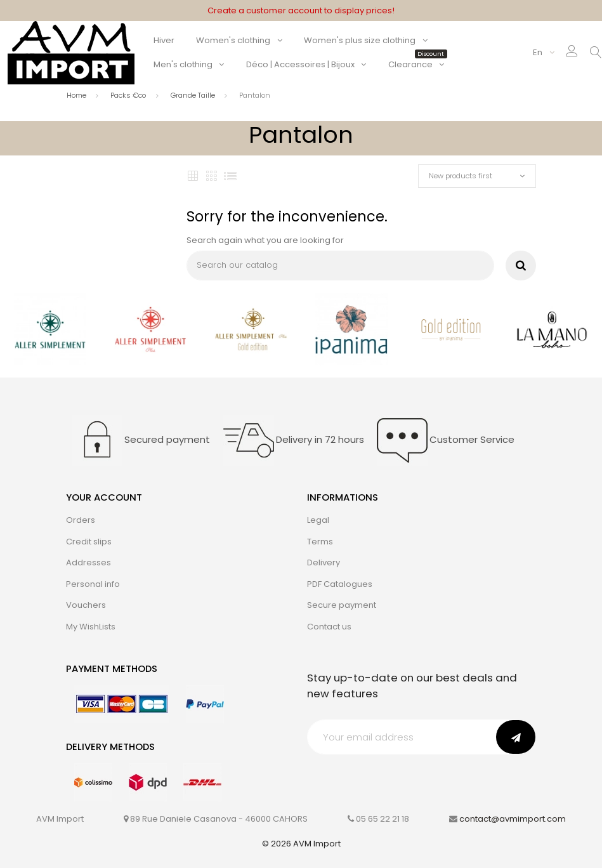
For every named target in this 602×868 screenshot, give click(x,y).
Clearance (416, 64)
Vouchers (86, 605)
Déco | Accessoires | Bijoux (300, 64)
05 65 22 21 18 (383, 819)
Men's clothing (183, 64)
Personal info (93, 584)
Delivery (324, 562)
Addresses (88, 562)
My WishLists (91, 627)
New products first (461, 176)
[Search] (340, 266)
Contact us (329, 627)
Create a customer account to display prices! (301, 10)
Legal (318, 520)
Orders (81, 520)
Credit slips (89, 542)
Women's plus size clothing (360, 40)
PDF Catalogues (340, 584)
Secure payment (342, 605)
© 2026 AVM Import (301, 844)
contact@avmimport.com (513, 819)
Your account (104, 497)
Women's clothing (233, 40)
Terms (320, 542)
